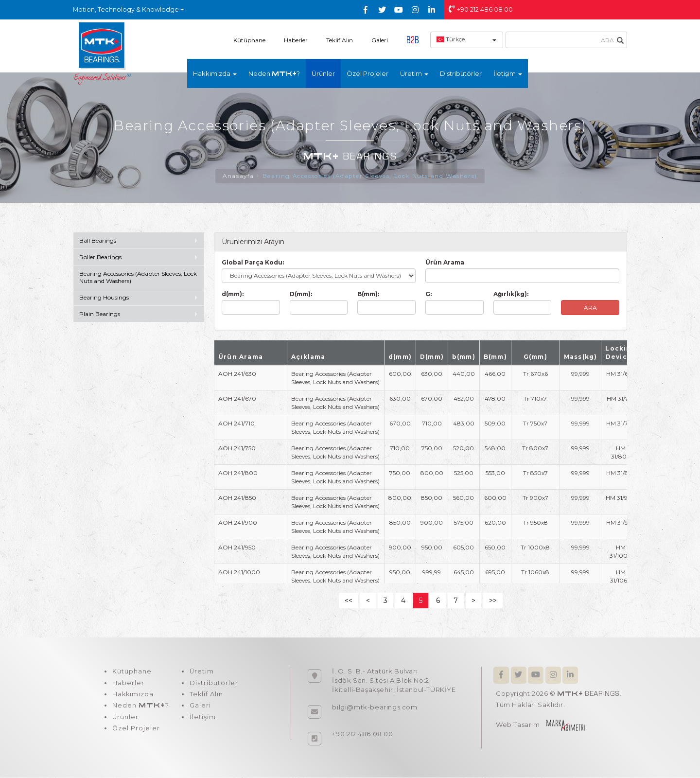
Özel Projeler (367, 73)
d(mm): (233, 294)
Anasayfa (237, 176)
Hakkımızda (133, 695)
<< (349, 601)
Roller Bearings (101, 257)
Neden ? (274, 73)
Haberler (296, 40)
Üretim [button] (414, 73)
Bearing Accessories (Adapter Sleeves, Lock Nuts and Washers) (370, 176)
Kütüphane (249, 40)
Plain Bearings (100, 314)
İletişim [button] (508, 73)
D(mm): (301, 294)
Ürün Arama (445, 263)
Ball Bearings (98, 241)
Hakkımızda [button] (215, 73)
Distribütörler (461, 73)
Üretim (201, 672)
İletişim (201, 719)
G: (429, 294)
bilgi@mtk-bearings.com (375, 707)
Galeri (380, 40)
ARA (590, 308)
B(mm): (368, 294)
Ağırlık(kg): (511, 294)
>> (493, 601)
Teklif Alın (340, 40)
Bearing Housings (104, 298)
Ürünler (323, 73)
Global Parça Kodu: (253, 263)
